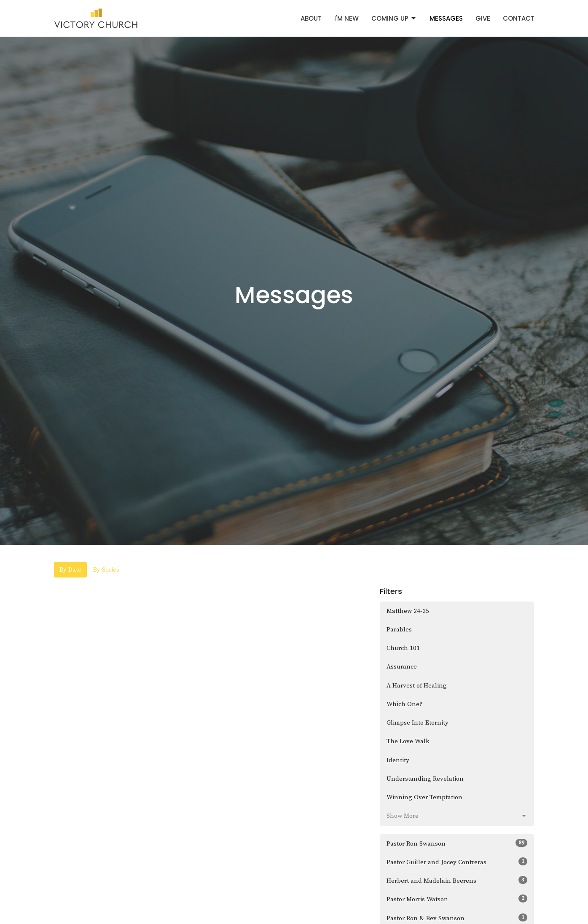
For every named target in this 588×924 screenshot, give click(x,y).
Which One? (404, 704)
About (311, 18)
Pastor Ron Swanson (457, 843)
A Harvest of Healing (417, 686)
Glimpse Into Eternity (418, 723)
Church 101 (403, 648)
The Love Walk (408, 741)
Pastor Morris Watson (457, 899)
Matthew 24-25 (408, 611)
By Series (106, 570)
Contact (519, 18)
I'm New (346, 18)
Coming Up (394, 18)
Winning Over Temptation (424, 797)
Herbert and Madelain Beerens (457, 880)
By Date (70, 570)
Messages (446, 18)
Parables (399, 630)
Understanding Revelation (425, 779)
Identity (398, 760)
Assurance (402, 667)
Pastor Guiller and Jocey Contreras (457, 862)
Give (483, 18)
